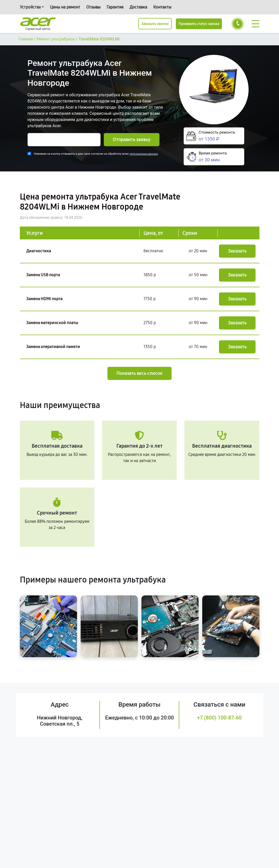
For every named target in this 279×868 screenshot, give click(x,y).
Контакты (162, 7)
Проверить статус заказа (199, 24)
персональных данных (144, 154)
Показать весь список (139, 373)
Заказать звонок (155, 24)
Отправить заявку (132, 140)
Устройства (30, 7)
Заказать (237, 251)
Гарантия (115, 7)
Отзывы (93, 7)
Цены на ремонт (65, 7)
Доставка (138, 7)
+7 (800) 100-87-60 (219, 718)
